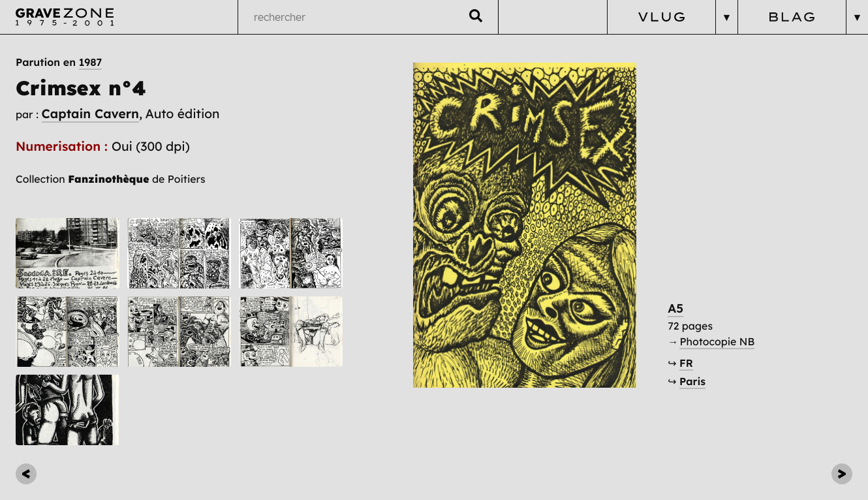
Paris (692, 381)
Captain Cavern (90, 114)
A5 (675, 308)
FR (686, 363)
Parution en (59, 62)
